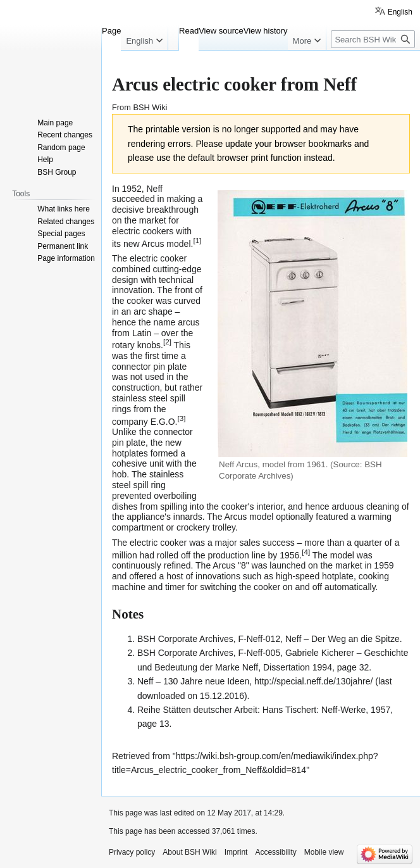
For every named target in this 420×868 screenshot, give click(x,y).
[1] (197, 240)
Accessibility (275, 852)
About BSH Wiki (189, 852)
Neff (155, 189)
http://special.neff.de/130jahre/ (313, 681)
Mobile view (324, 852)
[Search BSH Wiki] (373, 39)
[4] (306, 552)
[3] (181, 418)
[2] (167, 342)
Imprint (236, 852)
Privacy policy (132, 852)
